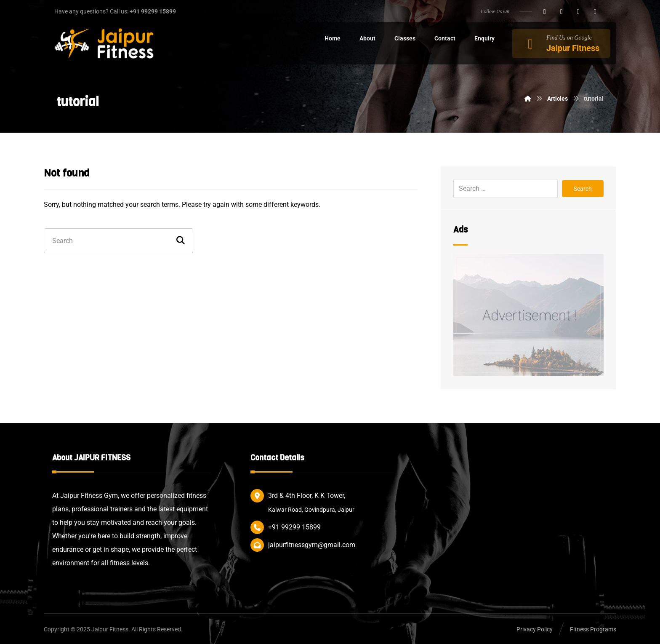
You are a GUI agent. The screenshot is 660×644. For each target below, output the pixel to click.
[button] (545, 12)
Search (583, 189)
